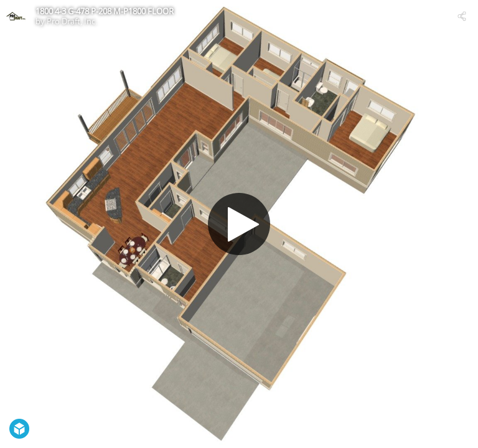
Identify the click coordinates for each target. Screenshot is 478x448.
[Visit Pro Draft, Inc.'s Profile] (16, 16)
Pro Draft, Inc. (72, 21)
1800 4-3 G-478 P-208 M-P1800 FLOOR (105, 11)
